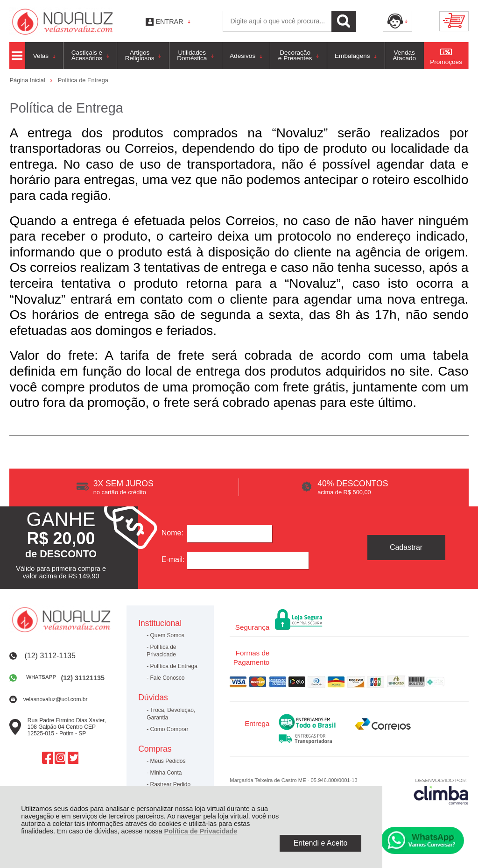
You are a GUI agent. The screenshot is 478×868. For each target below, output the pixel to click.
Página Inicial (28, 80)
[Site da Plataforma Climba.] (441, 791)
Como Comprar (169, 729)
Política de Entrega (174, 666)
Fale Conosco (168, 678)
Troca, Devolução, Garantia (171, 714)
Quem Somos (167, 635)
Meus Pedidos (168, 761)
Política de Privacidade (201, 831)
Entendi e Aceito (321, 843)
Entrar (169, 21)
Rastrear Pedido (171, 784)
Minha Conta (166, 773)
